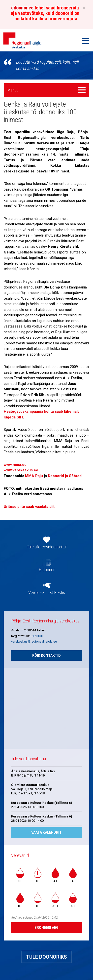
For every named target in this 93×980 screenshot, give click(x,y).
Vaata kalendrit (46, 832)
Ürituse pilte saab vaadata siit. (30, 507)
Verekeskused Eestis (47, 593)
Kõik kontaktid (46, 655)
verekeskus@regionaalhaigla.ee (34, 641)
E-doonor (47, 570)
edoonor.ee (22, 8)
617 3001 (37, 636)
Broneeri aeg (46, 928)
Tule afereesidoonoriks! (47, 547)
